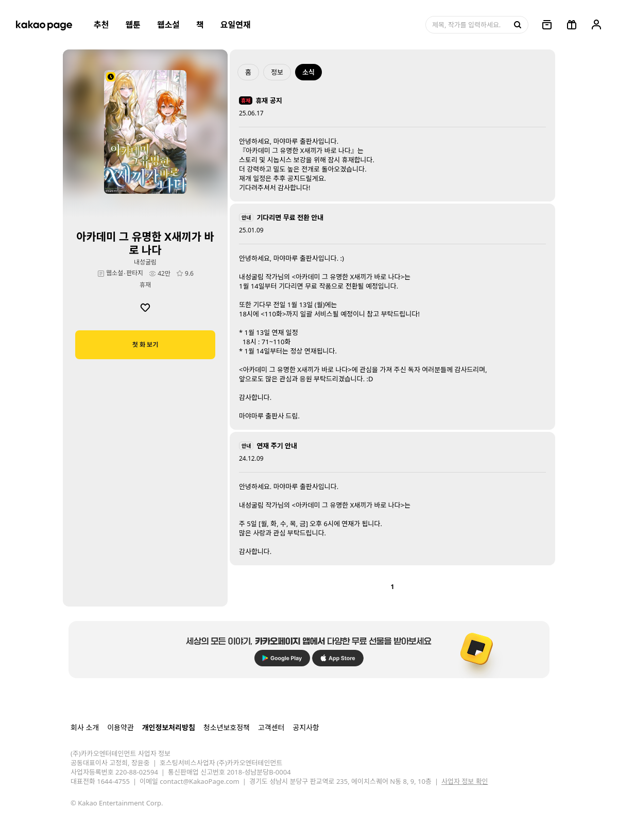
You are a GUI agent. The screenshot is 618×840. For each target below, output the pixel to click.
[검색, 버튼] (517, 25)
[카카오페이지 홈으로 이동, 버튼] (44, 25)
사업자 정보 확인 (465, 781)
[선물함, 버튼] (572, 25)
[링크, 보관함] (547, 25)
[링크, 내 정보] (596, 25)
